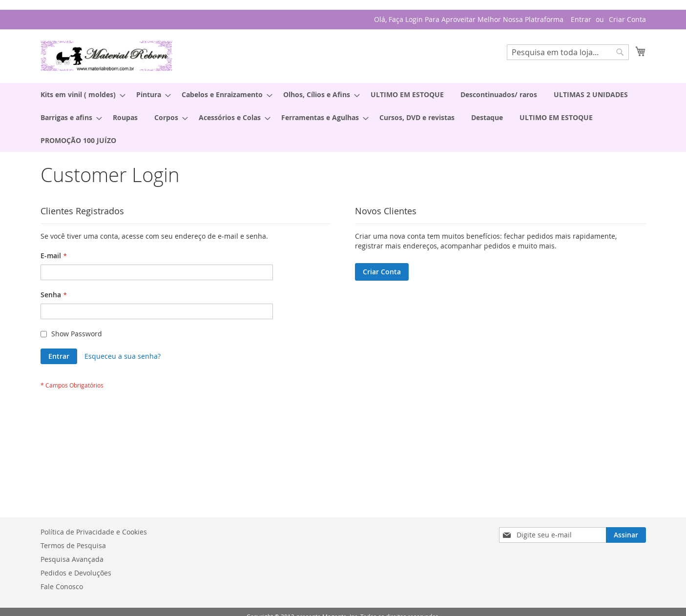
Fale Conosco (62, 586)
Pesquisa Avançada (72, 559)
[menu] (343, 117)
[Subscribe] (626, 535)
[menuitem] (80, 94)
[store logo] (106, 56)
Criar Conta (627, 19)
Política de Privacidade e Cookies (94, 532)
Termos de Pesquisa (73, 545)
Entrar (581, 19)
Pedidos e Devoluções (76, 573)
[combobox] (568, 52)
